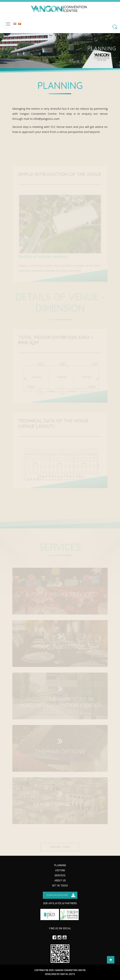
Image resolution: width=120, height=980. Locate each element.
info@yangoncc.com (46, 119)
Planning (60, 865)
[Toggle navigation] (8, 24)
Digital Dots (68, 974)
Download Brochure (57, 895)
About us (60, 881)
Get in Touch (60, 886)
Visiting (60, 870)
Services (60, 875)
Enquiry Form (60, 849)
